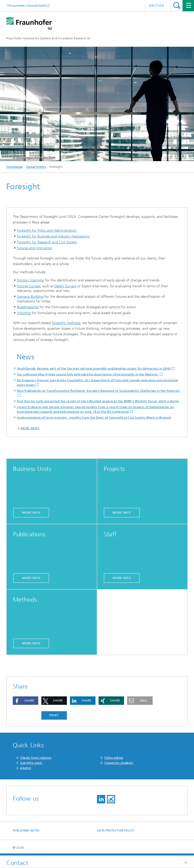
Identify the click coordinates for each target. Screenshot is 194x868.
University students (119, 763)
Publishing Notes (26, 831)
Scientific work (31, 763)
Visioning (24, 313)
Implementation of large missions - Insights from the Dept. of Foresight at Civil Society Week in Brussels (94, 418)
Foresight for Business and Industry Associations (53, 236)
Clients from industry (36, 758)
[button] (26, 701)
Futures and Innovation (35, 248)
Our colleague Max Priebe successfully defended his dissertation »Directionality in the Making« (88, 374)
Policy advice (114, 758)
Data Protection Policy (116, 831)
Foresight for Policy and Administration (47, 230)
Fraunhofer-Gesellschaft (28, 5)
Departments (36, 167)
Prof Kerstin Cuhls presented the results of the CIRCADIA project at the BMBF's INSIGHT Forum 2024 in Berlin (98, 401)
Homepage (15, 167)
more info (31, 513)
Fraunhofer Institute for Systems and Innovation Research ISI (48, 38)
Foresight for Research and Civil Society (47, 242)
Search (177, 5)
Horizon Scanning (30, 280)
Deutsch (157, 6)
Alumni (26, 768)
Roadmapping (28, 307)
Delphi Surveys (65, 286)
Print (54, 715)
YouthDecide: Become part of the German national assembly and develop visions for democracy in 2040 (94, 368)
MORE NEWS (30, 428)
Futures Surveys (29, 286)
